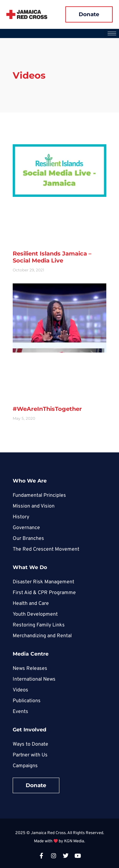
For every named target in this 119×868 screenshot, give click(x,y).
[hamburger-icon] (112, 33)
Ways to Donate (30, 744)
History (21, 517)
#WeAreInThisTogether (47, 409)
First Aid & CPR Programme (44, 593)
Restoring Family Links (39, 625)
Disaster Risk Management (43, 582)
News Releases (30, 669)
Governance (26, 528)
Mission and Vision (34, 506)
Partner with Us (30, 755)
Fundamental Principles (39, 496)
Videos (20, 690)
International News (34, 679)
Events (20, 712)
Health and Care (31, 604)
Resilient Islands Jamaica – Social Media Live (52, 257)
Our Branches (28, 539)
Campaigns (25, 766)
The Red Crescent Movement (46, 549)
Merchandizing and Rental (42, 636)
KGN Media (74, 841)
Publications (27, 701)
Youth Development (35, 614)
